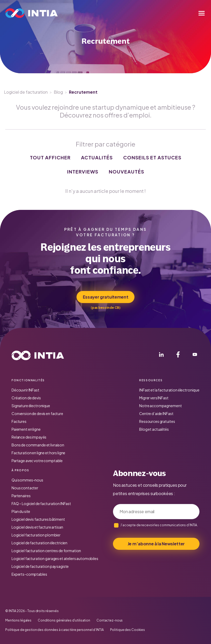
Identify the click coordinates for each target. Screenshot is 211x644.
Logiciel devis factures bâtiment (38, 519)
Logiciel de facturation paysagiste (40, 566)
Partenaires (21, 496)
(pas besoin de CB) (105, 308)
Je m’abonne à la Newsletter (156, 544)
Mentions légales (18, 620)
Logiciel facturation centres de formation (46, 551)
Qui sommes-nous (27, 480)
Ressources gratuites (157, 421)
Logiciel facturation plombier (36, 535)
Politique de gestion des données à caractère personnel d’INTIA (55, 630)
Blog (58, 92)
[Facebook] (178, 355)
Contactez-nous (110, 620)
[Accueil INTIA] (38, 355)
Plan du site (21, 511)
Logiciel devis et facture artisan (37, 527)
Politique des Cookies (128, 630)
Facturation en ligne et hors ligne (38, 453)
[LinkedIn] (161, 355)
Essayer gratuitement (106, 297)
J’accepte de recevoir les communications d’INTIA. (159, 525)
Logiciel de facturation (26, 92)
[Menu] (202, 13)
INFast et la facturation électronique (169, 390)
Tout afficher (50, 157)
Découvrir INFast (25, 390)
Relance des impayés (29, 437)
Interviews (83, 172)
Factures (19, 421)
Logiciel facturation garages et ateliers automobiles (55, 558)
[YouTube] (195, 355)
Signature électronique (31, 406)
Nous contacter (25, 488)
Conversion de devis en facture (37, 413)
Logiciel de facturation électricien (39, 543)
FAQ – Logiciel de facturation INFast (41, 503)
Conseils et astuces (152, 157)
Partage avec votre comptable (37, 461)
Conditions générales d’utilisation (64, 620)
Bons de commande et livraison (38, 445)
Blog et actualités (154, 429)
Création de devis (26, 398)
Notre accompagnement (160, 406)
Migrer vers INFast (154, 398)
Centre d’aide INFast (156, 413)
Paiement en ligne (26, 429)
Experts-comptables (29, 574)
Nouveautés (126, 172)
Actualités (97, 157)
